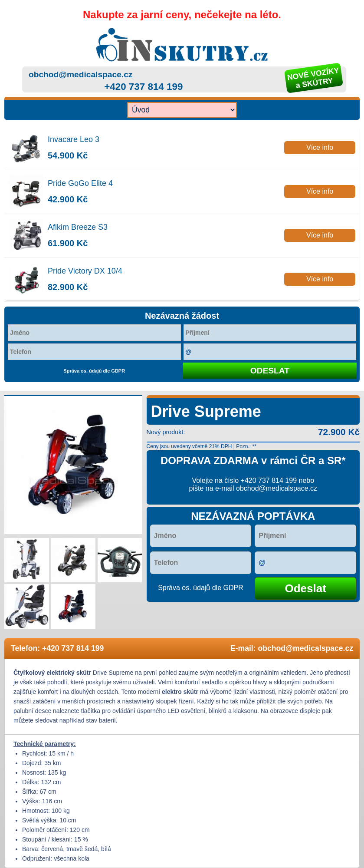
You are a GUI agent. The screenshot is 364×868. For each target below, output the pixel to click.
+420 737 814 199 (143, 87)
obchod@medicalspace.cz (80, 74)
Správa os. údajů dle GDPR (94, 371)
